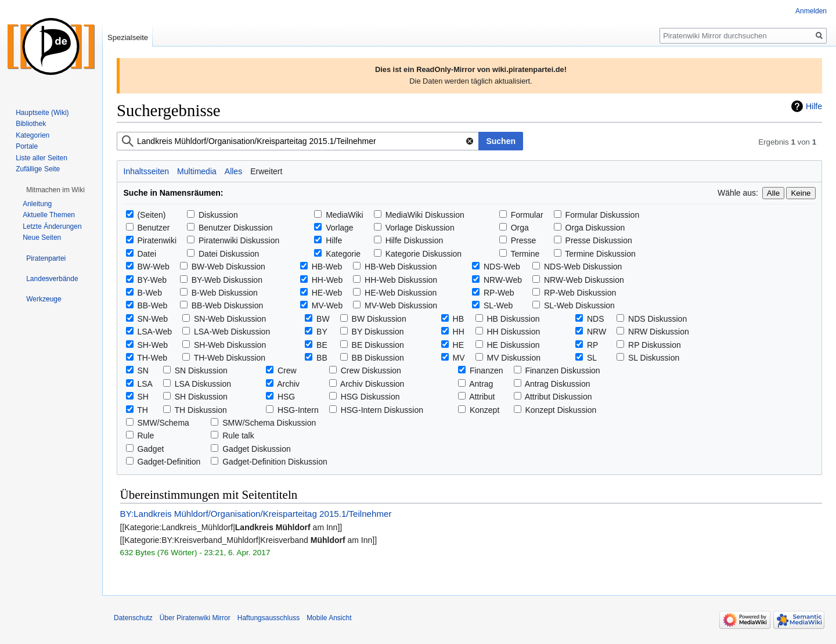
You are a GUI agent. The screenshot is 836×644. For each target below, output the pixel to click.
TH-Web (152, 358)
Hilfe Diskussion (415, 240)
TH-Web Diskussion (230, 358)
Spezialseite (128, 37)
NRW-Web (503, 280)
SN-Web (152, 319)
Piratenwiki (157, 240)
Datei (147, 254)
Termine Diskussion (600, 254)
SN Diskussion (201, 370)
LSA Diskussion (203, 384)
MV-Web (327, 305)
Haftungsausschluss (269, 618)
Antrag (481, 384)
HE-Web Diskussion (401, 293)
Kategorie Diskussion (424, 254)
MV (459, 358)
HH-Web (327, 280)
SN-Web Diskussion (230, 319)
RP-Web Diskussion (580, 293)
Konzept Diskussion (561, 410)
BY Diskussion (378, 332)
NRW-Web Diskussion (584, 280)
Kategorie (343, 254)
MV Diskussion (514, 358)
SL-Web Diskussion (579, 305)
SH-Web (152, 345)
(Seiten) (151, 215)
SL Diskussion (654, 358)
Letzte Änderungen (52, 226)
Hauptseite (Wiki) (42, 113)
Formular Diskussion (603, 215)
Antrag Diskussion (558, 384)
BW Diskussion (379, 319)
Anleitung (37, 204)
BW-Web (153, 267)
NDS (596, 319)
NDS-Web (502, 267)
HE (458, 345)
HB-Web (327, 267)
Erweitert (266, 171)
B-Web (149, 293)
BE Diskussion (378, 345)
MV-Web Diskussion (401, 305)
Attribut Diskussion (558, 397)
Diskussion (218, 215)
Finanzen (487, 370)
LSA (145, 384)
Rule (145, 436)
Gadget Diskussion (257, 449)
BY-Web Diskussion (227, 280)
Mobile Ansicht (329, 618)
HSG (286, 397)
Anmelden (811, 11)
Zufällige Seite (38, 169)
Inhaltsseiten (147, 171)
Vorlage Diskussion (420, 228)
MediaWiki (345, 215)
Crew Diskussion (371, 370)
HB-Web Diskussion (401, 267)
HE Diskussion (513, 345)
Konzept (484, 410)
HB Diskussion (513, 319)
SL (592, 358)
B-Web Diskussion (225, 293)
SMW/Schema (163, 423)
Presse (524, 240)
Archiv (288, 384)
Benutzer (153, 228)
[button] (55, 190)
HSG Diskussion (370, 397)
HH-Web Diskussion (401, 280)
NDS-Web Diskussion (583, 267)
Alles (233, 171)
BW (323, 319)
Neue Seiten (42, 238)
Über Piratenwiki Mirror (195, 618)
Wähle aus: (738, 193)
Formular (527, 215)
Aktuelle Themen (49, 215)
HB (458, 319)
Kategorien (33, 135)
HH (459, 332)
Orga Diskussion (595, 228)
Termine (525, 254)
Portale (27, 146)
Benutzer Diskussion (236, 228)
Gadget (150, 449)
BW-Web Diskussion (228, 267)
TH (143, 410)
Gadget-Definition (169, 462)
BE (322, 345)
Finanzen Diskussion (562, 370)
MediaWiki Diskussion (425, 215)
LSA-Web (154, 332)
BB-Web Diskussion (227, 305)
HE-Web (327, 293)
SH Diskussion (201, 397)
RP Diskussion (655, 345)
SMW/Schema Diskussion (269, 423)
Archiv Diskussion (372, 384)
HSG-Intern (298, 410)
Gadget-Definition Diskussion (275, 462)
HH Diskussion (513, 332)
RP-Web (499, 293)
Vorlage (339, 228)
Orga (520, 228)
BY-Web (152, 280)
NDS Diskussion (657, 319)
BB (322, 358)
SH (143, 397)
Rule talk (238, 436)
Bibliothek (31, 124)
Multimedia (197, 171)
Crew (287, 370)
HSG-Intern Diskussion (382, 410)
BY (322, 332)
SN (143, 370)
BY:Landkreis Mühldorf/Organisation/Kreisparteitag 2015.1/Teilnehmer (256, 514)
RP (592, 345)
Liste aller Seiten (42, 158)
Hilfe (814, 106)
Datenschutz (133, 618)
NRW (597, 332)
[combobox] (298, 141)
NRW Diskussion (659, 332)
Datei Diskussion (229, 254)
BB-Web (152, 305)
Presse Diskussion (599, 240)
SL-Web (498, 305)
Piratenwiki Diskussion (239, 240)
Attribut (482, 397)
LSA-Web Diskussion (232, 332)
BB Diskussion (378, 358)
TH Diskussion (201, 410)
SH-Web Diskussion (230, 345)
